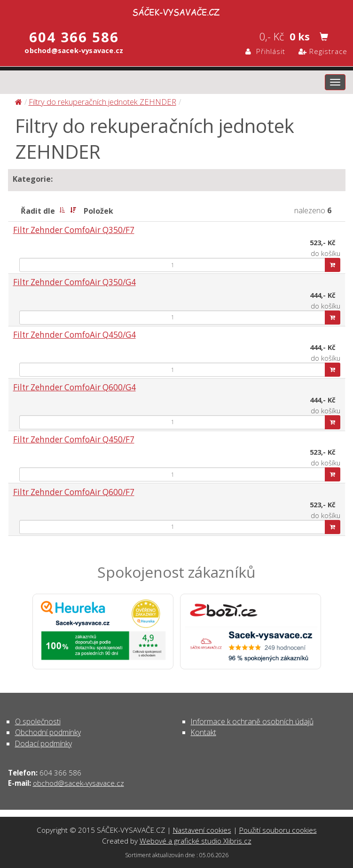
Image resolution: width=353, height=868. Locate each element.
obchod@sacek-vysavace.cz (78, 783)
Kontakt (204, 732)
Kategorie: (33, 179)
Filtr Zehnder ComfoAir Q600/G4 (75, 387)
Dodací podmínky (43, 744)
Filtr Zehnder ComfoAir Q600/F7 (74, 492)
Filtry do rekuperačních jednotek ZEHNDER (102, 102)
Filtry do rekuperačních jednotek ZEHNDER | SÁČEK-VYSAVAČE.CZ (177, 11)
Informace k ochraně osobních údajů (252, 721)
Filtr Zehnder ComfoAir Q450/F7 (74, 439)
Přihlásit (265, 51)
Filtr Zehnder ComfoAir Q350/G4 (75, 282)
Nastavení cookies (202, 830)
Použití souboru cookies (278, 830)
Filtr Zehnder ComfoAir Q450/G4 (75, 335)
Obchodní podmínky (48, 732)
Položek (98, 211)
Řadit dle (38, 211)
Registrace (323, 51)
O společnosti (38, 721)
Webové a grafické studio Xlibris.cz (196, 841)
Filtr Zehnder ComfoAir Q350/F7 (74, 230)
